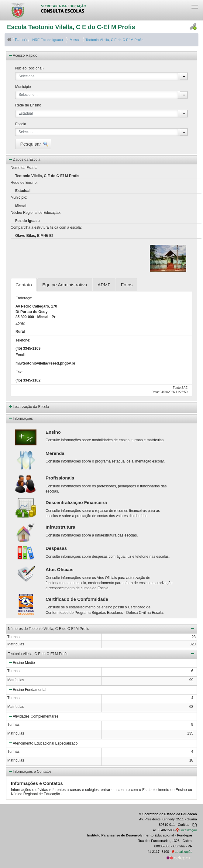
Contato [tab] (24, 285)
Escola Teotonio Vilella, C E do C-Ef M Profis (71, 27)
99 (191, 680)
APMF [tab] (104, 285)
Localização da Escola (31, 407)
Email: (21, 355)
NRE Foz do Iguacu (47, 40)
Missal (74, 40)
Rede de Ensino (28, 105)
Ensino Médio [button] (21, 662)
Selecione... (28, 76)
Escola (21, 124)
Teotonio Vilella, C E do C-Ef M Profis (114, 40)
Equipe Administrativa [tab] (65, 285)
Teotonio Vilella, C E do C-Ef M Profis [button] (101, 654)
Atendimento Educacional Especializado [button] (43, 743)
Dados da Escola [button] (24, 159)
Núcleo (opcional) (29, 68)
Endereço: (24, 298)
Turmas (13, 671)
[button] (33, 144)
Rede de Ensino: (24, 183)
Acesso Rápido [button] (23, 55)
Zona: (20, 323)
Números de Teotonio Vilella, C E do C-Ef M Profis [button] (101, 628)
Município (23, 87)
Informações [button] (20, 418)
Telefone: (23, 340)
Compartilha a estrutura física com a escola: (46, 227)
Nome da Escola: (24, 168)
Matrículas (16, 680)
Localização (188, 830)
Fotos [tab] (127, 285)
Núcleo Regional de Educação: (36, 213)
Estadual (26, 113)
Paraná (17, 40)
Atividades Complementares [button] (33, 716)
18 (191, 760)
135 (190, 733)
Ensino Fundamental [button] (27, 689)
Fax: (19, 372)
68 (191, 707)
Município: (19, 197)
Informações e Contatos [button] (30, 771)
